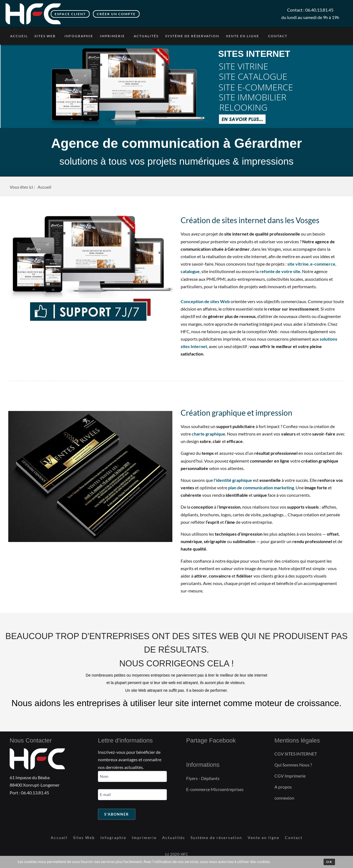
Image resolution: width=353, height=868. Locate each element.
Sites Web (45, 36)
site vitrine (298, 264)
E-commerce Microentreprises (215, 789)
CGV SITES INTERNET (296, 754)
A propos (283, 787)
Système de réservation (192, 36)
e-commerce (323, 264)
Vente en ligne (243, 36)
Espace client (70, 14)
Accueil (19, 36)
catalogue (190, 271)
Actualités (146, 36)
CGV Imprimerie (290, 776)
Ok (329, 862)
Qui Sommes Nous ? (293, 765)
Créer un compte (116, 14)
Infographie (79, 36)
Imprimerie (112, 36)
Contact (278, 36)
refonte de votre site (280, 271)
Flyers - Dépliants (203, 778)
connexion (284, 798)
